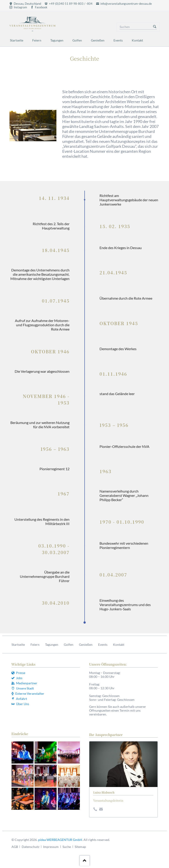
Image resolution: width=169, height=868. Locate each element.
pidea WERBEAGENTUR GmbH (60, 840)
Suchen (155, 27)
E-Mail (102, 809)
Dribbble (96, 809)
